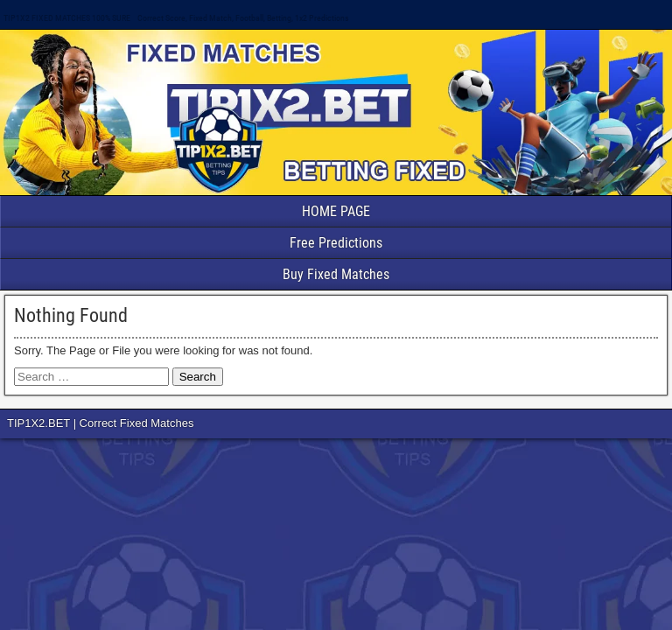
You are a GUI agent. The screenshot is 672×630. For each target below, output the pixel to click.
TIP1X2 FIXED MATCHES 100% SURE (67, 18)
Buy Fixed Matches (336, 274)
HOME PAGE (336, 211)
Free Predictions (336, 243)
